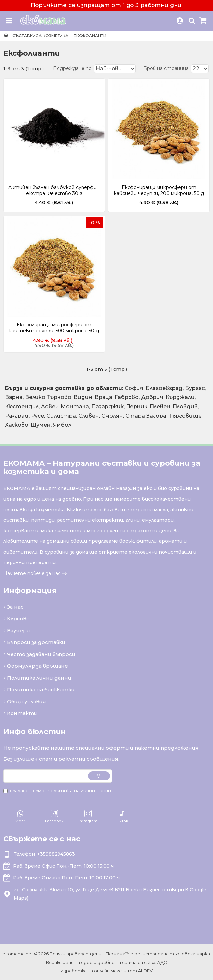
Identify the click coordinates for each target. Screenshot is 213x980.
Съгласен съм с (58, 791)
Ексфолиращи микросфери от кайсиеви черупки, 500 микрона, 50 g (54, 328)
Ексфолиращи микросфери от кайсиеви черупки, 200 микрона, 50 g (159, 190)
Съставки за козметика (40, 36)
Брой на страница (166, 68)
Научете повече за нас (32, 573)
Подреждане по (71, 68)
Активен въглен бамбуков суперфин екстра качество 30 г (54, 190)
